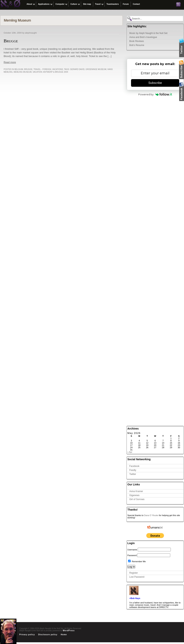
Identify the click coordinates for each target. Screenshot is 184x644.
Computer (60, 4)
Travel (98, 4)
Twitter (133, 474)
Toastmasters (113, 4)
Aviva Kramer (136, 491)
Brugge (11, 41)
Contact (136, 4)
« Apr (130, 452)
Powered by (155, 94)
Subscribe (155, 83)
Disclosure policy (48, 635)
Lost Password (137, 577)
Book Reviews (137, 41)
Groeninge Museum (96, 69)
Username (132, 550)
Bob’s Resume (137, 45)
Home (64, 635)
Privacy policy (27, 635)
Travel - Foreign (42, 69)
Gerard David (77, 69)
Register (134, 573)
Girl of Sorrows (137, 499)
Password (132, 555)
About (29, 4)
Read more (10, 62)
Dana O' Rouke (151, 515)
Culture (74, 4)
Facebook (134, 466)
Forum (126, 4)
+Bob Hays (135, 598)
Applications (44, 4)
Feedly (133, 470)
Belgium (19, 69)
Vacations (58, 69)
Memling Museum (23, 72)
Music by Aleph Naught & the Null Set (148, 33)
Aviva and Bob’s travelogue (143, 37)
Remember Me (137, 561)
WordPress (69, 631)
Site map (87, 4)
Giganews (134, 495)
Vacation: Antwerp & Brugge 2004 (50, 72)
